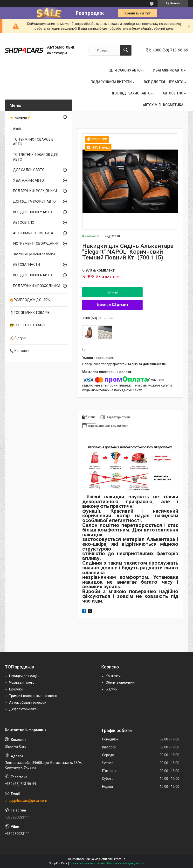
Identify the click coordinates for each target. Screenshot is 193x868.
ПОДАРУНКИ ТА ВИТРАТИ (111, 82)
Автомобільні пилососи (28, 703)
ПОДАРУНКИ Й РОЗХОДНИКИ (37, 286)
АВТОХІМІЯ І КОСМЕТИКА (163, 105)
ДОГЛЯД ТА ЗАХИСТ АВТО (34, 201)
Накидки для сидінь (25, 676)
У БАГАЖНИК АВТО (168, 70)
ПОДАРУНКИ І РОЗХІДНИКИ (35, 191)
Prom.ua (120, 859)
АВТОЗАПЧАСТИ (26, 265)
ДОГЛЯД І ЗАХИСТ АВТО (131, 93)
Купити (113, 292)
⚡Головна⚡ (20, 117)
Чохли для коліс (22, 682)
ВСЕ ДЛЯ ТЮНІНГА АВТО (32, 275)
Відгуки (112, 689)
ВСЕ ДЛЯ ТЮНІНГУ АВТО (164, 82)
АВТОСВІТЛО (173, 93)
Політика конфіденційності (126, 863)
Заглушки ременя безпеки (34, 254)
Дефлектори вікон (24, 709)
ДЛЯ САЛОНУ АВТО (125, 70)
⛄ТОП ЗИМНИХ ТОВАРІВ (30, 313)
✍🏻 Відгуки (18, 338)
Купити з (113, 305)
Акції (17, 129)
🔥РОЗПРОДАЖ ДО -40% (30, 300)
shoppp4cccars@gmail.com (26, 801)
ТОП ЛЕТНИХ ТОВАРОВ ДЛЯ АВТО (36, 157)
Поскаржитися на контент (87, 863)
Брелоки (16, 689)
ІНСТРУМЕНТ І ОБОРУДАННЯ (36, 244)
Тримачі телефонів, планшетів (33, 696)
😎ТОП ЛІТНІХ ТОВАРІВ (28, 325)
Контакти (113, 676)
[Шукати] (126, 50)
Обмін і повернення (121, 682)
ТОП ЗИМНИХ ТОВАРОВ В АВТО (33, 142)
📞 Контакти (20, 351)
